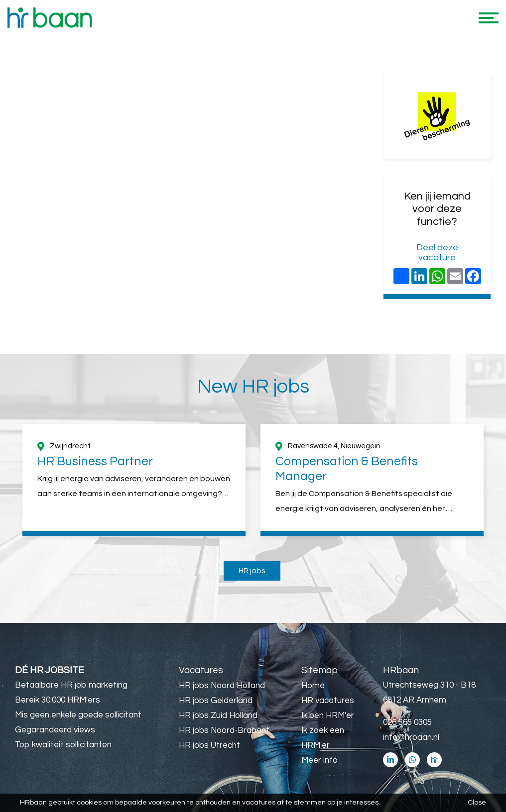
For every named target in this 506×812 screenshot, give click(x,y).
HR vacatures (328, 701)
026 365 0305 (407, 722)
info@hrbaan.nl (411, 737)
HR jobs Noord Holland (222, 686)
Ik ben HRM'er (328, 715)
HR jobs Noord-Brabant (224, 730)
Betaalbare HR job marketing (71, 685)
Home (313, 686)
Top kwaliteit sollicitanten (63, 745)
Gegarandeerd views (55, 730)
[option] (134, 480)
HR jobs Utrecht (209, 745)
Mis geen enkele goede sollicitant (78, 715)
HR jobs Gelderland (216, 701)
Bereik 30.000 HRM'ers (58, 700)
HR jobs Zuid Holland (218, 715)
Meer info (319, 760)
